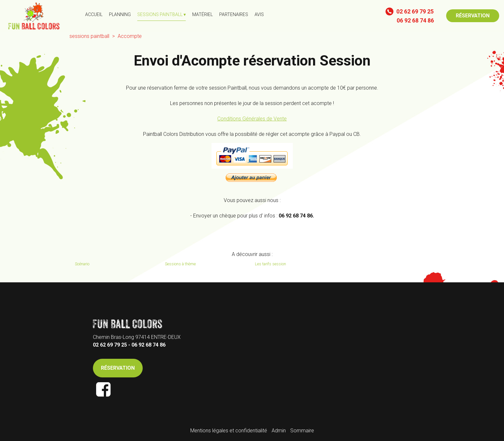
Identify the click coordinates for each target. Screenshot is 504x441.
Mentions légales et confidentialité (229, 431)
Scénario (82, 264)
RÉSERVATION (473, 16)
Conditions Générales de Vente (252, 119)
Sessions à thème (180, 264)
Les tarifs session (270, 264)
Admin (279, 431)
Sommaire (302, 431)
